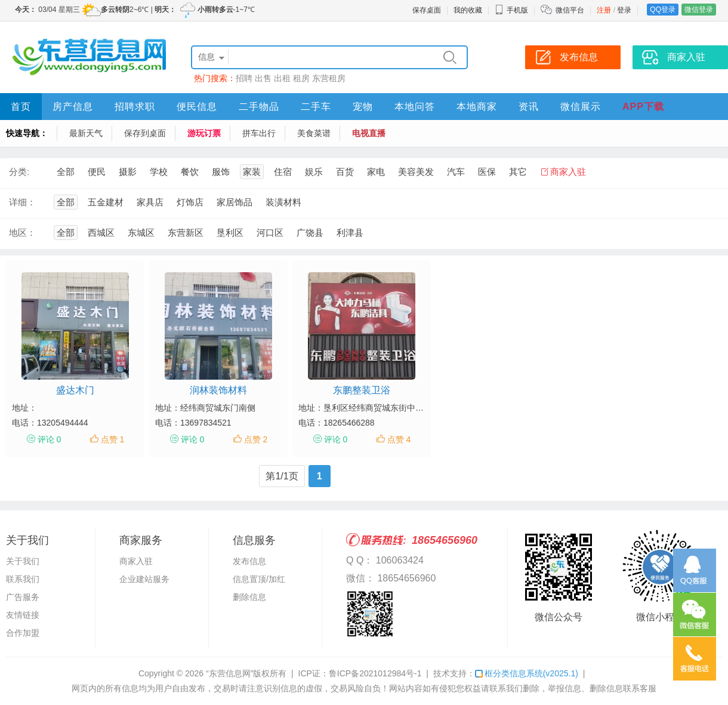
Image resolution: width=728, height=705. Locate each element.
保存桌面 (427, 10)
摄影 (128, 172)
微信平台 (570, 10)
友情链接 (23, 615)
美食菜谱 (314, 133)
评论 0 (50, 439)
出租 (282, 78)
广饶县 (310, 233)
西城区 (101, 233)
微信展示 (581, 107)
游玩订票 (204, 133)
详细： (22, 202)
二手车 (316, 107)
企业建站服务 (144, 579)
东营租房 (329, 78)
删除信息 (249, 597)
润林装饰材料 (218, 390)
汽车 (456, 172)
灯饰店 (190, 202)
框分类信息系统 (527, 673)
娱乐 (314, 172)
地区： (22, 233)
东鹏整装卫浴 (362, 390)
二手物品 (259, 107)
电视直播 (369, 133)
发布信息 (249, 561)
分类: (19, 172)
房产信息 (73, 107)
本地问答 (415, 107)
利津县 (350, 233)
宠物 (363, 107)
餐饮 (190, 172)
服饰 (221, 172)
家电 (376, 172)
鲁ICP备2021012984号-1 (375, 673)
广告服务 (23, 597)
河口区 (270, 233)
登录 (624, 10)
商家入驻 (568, 172)
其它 (518, 172)
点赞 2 (256, 439)
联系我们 (23, 579)
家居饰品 (235, 202)
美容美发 (416, 172)
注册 (604, 10)
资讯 (529, 107)
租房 (301, 78)
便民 (97, 172)
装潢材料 (283, 202)
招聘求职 (135, 107)
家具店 (150, 202)
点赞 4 (399, 439)
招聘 (244, 78)
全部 (66, 172)
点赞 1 (113, 439)
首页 (21, 107)
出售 (263, 78)
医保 (487, 172)
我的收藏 (468, 10)
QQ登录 (663, 10)
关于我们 (23, 561)
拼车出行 (259, 133)
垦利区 (230, 233)
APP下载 (643, 107)
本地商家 (477, 107)
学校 (159, 172)
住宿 (283, 172)
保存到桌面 (145, 133)
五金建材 (106, 202)
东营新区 (186, 233)
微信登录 (699, 10)
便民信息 (197, 107)
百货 (345, 172)
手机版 (511, 10)
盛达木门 (75, 390)
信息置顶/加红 (259, 579)
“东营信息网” (229, 673)
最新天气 (86, 133)
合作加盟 (23, 633)
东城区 (141, 233)
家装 (252, 172)
